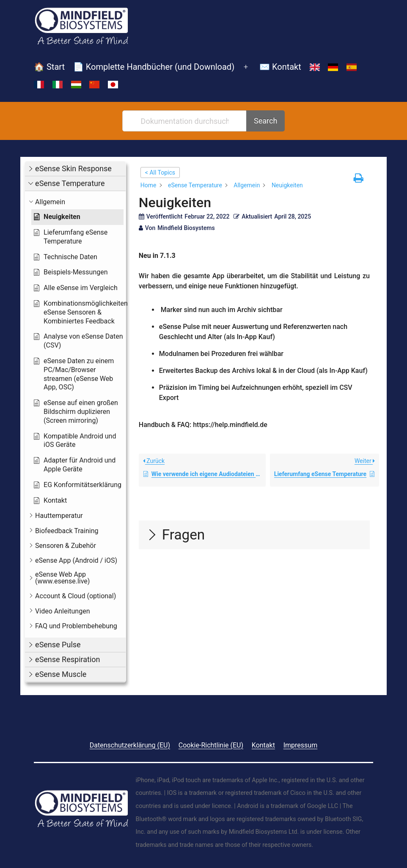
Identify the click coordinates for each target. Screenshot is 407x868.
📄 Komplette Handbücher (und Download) (154, 67)
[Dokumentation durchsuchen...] (185, 121)
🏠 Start (49, 67)
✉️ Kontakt (280, 67)
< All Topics (160, 173)
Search (265, 121)
